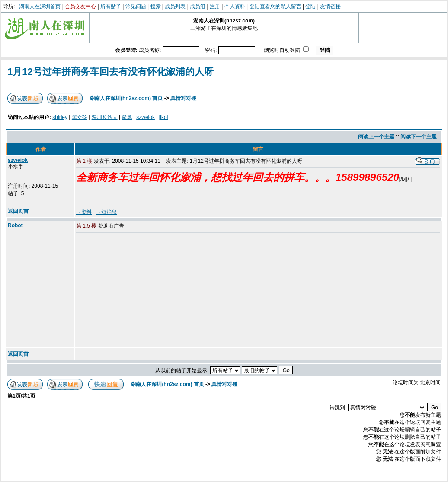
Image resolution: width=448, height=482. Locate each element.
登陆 (310, 6)
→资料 (84, 212)
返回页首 (18, 211)
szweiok (146, 117)
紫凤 (127, 117)
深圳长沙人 (105, 117)
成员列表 (175, 6)
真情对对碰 (183, 98)
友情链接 (330, 6)
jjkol (164, 117)
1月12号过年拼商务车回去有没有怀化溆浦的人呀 (110, 72)
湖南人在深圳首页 (40, 6)
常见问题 (136, 6)
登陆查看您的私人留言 (275, 6)
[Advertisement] (142, 291)
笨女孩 (80, 117)
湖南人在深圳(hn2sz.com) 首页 (126, 98)
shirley (60, 117)
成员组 (198, 6)
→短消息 (106, 212)
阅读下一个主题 (419, 137)
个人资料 (235, 6)
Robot (15, 225)
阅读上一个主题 (376, 137)
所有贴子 (111, 6)
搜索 (156, 6)
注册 (215, 6)
